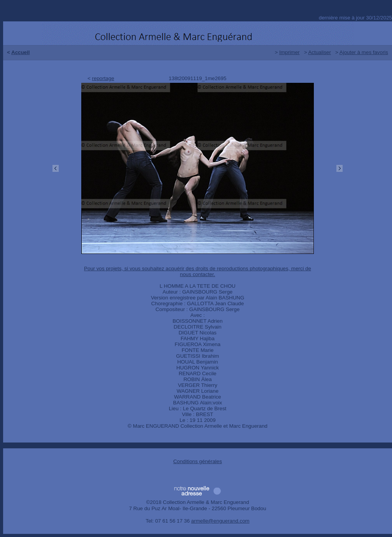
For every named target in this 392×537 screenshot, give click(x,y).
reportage (103, 78)
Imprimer (290, 52)
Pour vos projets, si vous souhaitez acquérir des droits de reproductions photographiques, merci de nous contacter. (198, 271)
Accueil (20, 52)
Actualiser (319, 52)
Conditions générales (197, 461)
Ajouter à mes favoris (364, 52)
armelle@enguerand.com (220, 521)
